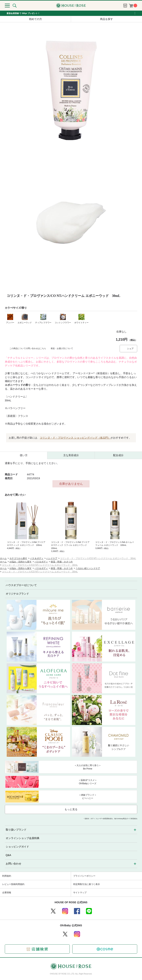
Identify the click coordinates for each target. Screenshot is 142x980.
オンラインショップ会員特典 (23, 838)
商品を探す (106, 19)
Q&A (9, 855)
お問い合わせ (13, 864)
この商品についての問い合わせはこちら (28, 348)
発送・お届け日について (62, 348)
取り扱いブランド (16, 830)
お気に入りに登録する (134, 332)
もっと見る (71, 809)
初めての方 (35, 19)
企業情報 (7, 893)
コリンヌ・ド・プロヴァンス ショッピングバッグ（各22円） (75, 438)
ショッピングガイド (17, 847)
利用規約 (7, 876)
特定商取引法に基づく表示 (87, 884)
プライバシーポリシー (84, 876)
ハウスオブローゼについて (21, 585)
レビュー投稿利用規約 (13, 884)
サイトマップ (80, 893)
